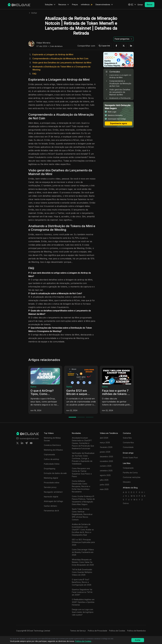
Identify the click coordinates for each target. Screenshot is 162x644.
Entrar (140, 5)
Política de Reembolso (136, 631)
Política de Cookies (117, 631)
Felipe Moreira (43, 43)
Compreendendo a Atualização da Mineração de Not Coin (60, 59)
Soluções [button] (50, 5)
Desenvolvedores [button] (104, 5)
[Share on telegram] (27, 443)
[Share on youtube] (31, 443)
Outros (33, 387)
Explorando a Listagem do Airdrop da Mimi (53, 54)
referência (85, 4)
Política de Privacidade (97, 631)
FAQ (34, 74)
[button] (132, 5)
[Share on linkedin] (22, 443)
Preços (75, 4)
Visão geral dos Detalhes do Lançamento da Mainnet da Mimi (62, 63)
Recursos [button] (64, 5)
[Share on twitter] (17, 443)
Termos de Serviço (78, 631)
